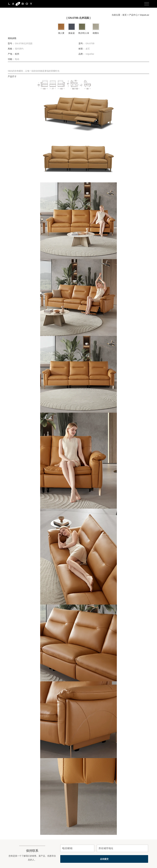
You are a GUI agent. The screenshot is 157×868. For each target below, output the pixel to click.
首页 (124, 15)
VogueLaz (144, 15)
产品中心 (133, 15)
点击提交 (104, 859)
